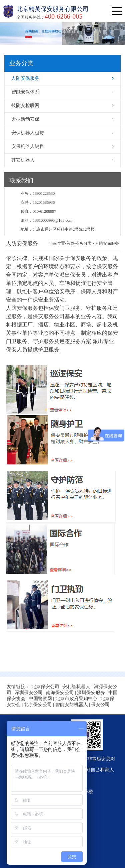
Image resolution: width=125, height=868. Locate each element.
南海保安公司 (60, 693)
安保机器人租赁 (28, 133)
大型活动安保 (25, 119)
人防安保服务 (25, 78)
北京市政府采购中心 (76, 699)
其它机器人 (23, 160)
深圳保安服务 (91, 693)
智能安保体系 (25, 92)
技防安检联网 (25, 106)
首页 (70, 243)
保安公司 (100, 705)
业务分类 (84, 243)
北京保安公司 (45, 687)
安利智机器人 (76, 687)
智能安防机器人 (72, 705)
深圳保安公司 (29, 693)
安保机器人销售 (28, 146)
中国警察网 (40, 699)
